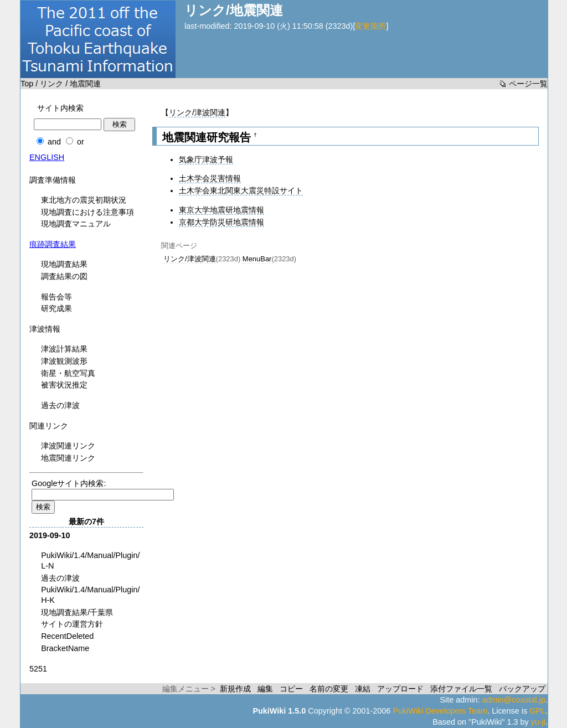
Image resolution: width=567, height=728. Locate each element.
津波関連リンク (68, 446)
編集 (265, 689)
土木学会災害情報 (210, 178)
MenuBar (257, 259)
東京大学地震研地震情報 (221, 210)
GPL (537, 711)
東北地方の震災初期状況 (84, 200)
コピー (291, 689)
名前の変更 (329, 689)
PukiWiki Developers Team (440, 711)
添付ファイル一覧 (461, 689)
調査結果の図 (64, 276)
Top (27, 84)
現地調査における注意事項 (87, 212)
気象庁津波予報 (206, 159)
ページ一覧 (528, 84)
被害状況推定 (64, 385)
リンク (51, 84)
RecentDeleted (67, 636)
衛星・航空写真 (68, 373)
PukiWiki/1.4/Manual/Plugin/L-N (90, 561)
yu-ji (538, 722)
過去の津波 (60, 405)
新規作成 (235, 689)
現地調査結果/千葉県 (77, 612)
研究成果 (56, 308)
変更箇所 (370, 26)
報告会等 (56, 297)
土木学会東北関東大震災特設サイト (241, 190)
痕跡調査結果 (53, 244)
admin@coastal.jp (514, 700)
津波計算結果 (64, 349)
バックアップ (522, 689)
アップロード (400, 689)
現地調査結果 (64, 264)
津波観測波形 (64, 361)
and (54, 142)
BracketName (65, 648)
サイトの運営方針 (72, 624)
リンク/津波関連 (197, 112)
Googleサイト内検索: (69, 483)
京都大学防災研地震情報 (221, 222)
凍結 (363, 689)
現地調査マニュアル (76, 224)
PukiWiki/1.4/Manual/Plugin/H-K (90, 595)
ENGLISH (47, 157)
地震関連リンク (68, 458)
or (81, 142)
